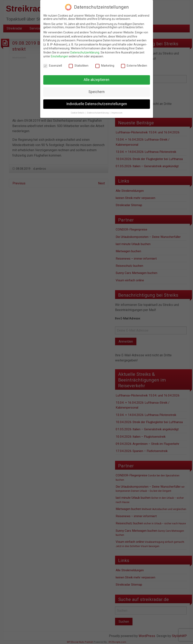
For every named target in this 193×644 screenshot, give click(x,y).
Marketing (105, 66)
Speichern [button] (96, 92)
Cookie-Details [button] (78, 113)
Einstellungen (60, 56)
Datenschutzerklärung (85, 52)
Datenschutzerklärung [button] (98, 113)
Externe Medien (134, 66)
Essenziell (53, 66)
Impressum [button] (117, 113)
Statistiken (79, 66)
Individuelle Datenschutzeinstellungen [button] (97, 104)
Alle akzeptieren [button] (96, 80)
